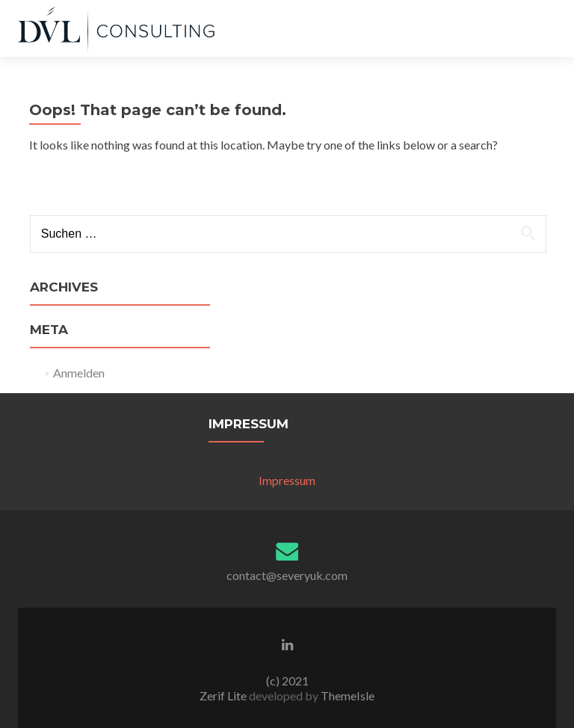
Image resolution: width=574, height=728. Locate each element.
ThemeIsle (348, 695)
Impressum (287, 480)
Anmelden (79, 373)
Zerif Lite (224, 695)
